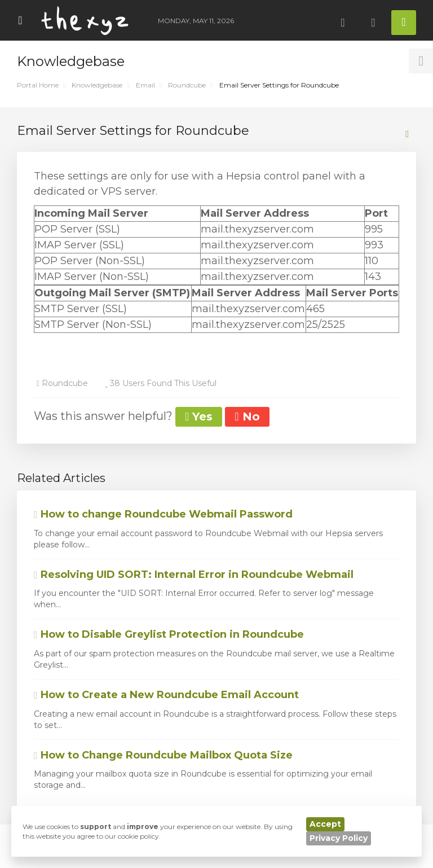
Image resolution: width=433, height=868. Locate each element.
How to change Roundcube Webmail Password (163, 514)
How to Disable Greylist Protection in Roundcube (169, 634)
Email (145, 85)
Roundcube (187, 85)
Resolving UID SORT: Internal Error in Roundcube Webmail (194, 575)
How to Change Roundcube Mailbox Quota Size (163, 755)
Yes (199, 417)
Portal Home (38, 85)
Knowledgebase (97, 85)
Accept (325, 824)
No (247, 417)
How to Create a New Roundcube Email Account (166, 695)
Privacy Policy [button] (339, 838)
